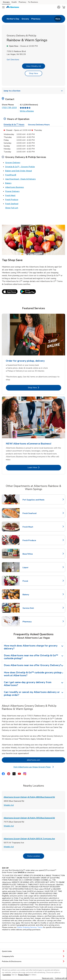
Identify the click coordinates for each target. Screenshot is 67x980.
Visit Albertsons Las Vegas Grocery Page (34, 770)
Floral (33, 584)
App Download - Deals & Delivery (20, 182)
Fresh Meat (10, 198)
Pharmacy (33, 625)
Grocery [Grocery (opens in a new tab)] (6, 2)
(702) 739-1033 (9, 111)
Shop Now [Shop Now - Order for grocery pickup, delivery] (41, 390)
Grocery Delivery (13, 165)
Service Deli (33, 611)
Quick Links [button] (33, 954)
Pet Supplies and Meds (33, 503)
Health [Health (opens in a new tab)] (14, 2)
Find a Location (36, 859)
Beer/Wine (33, 557)
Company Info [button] (33, 959)
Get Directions (13, 63)
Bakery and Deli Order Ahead (19, 174)
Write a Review (27, 114)
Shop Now (33, 76)
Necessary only (48, 978)
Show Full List (12, 211)
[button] (59, 7)
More (58, 20)
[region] (33, 974)
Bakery (8, 186)
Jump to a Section (33, 94)
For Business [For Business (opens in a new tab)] (33, 2)
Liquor (33, 570)
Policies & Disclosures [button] (33, 964)
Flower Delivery (12, 194)
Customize (7, 975)
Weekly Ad (9, 808)
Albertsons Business (15, 190)
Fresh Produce (12, 202)
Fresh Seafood (12, 206)
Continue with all (61, 978)
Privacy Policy (23, 975)
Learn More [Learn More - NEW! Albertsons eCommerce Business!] (40, 470)
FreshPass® (11, 178)
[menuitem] (13, 20)
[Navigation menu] (3, 7)
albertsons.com (43, 763)
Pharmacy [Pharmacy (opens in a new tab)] (22, 2)
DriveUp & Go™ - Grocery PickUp (20, 169)
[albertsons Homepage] (13, 7)
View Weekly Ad (34, 69)
